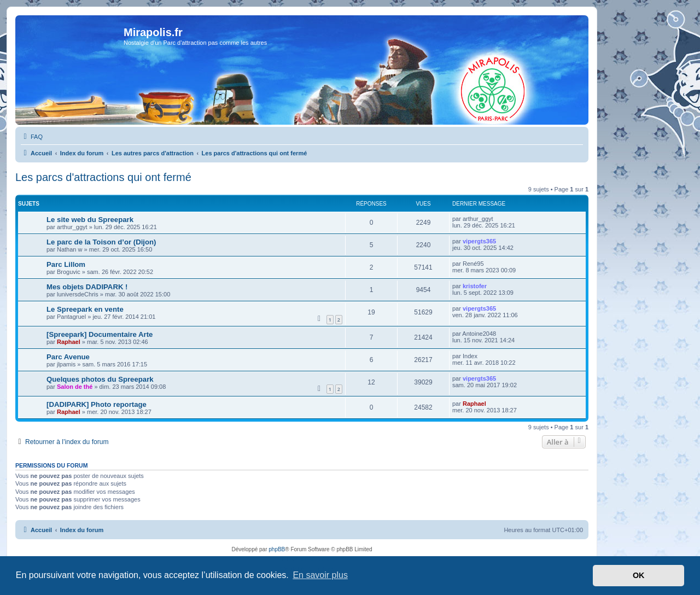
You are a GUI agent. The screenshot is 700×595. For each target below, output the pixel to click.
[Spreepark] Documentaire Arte (100, 334)
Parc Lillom (66, 264)
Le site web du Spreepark (90, 220)
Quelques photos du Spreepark (100, 379)
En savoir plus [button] (320, 575)
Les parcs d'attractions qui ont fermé (103, 177)
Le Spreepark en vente (85, 309)
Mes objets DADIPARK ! (87, 287)
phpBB (277, 549)
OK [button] (639, 575)
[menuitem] (32, 137)
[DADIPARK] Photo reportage (97, 404)
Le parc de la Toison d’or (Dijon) (101, 242)
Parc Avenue (68, 357)
